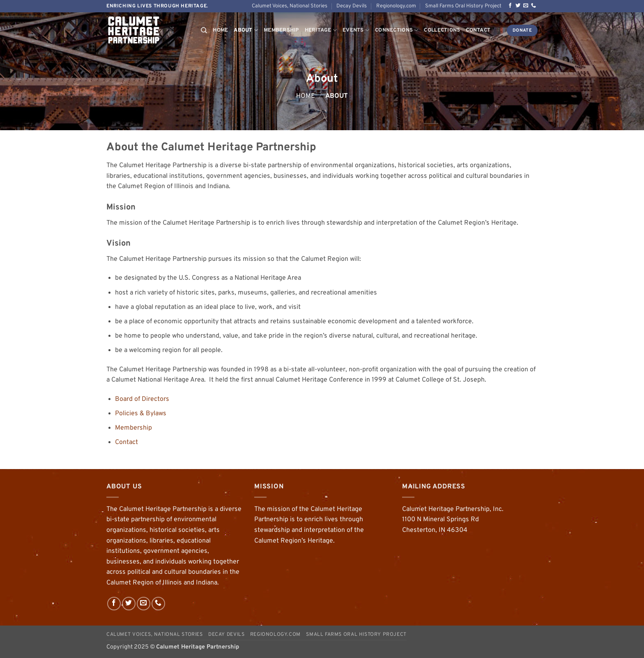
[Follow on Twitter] (518, 6)
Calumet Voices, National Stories (290, 6)
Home (220, 30)
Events (356, 30)
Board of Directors (142, 399)
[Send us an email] (526, 6)
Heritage (321, 30)
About (246, 30)
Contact (478, 30)
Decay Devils (352, 6)
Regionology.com (396, 6)
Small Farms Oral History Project (463, 6)
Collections (442, 30)
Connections (397, 30)
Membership (281, 30)
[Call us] (534, 6)
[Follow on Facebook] (510, 6)
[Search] (204, 30)
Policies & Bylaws (141, 414)
